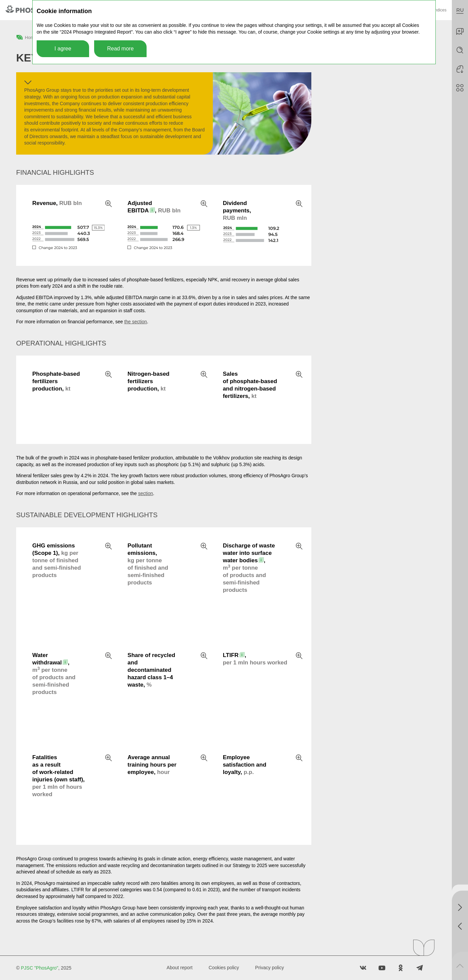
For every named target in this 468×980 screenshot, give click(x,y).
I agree (63, 49)
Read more (120, 49)
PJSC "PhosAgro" (40, 968)
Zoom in (109, 204)
